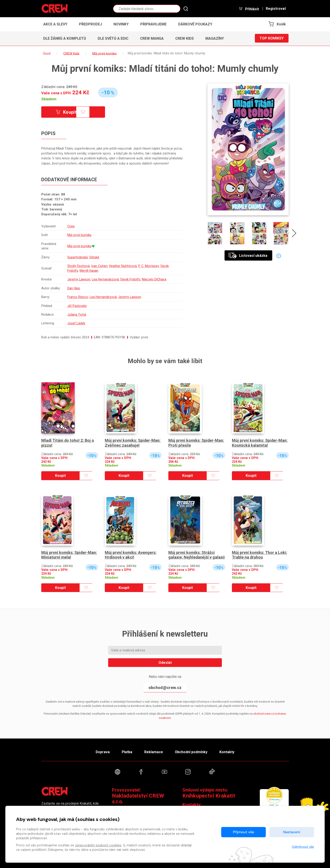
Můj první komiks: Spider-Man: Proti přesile (197, 443)
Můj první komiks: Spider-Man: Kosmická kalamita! (260, 443)
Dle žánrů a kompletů (65, 38)
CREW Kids (185, 38)
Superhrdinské (78, 257)
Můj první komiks (79, 235)
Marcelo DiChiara (156, 280)
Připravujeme (153, 24)
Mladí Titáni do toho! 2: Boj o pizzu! (68, 443)
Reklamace (154, 752)
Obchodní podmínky (192, 752)
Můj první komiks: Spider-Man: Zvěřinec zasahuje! (133, 443)
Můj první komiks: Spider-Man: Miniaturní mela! (69, 555)
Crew (71, 226)
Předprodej (90, 24)
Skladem (49, 99)
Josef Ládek (76, 323)
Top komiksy (272, 38)
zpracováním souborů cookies (98, 845)
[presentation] (294, 234)
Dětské (95, 257)
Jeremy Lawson (79, 280)
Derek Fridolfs (131, 280)
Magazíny (215, 38)
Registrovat (276, 9)
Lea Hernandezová (106, 280)
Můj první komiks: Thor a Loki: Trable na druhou (260, 555)
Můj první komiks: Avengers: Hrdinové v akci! (131, 555)
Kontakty (228, 752)
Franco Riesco (78, 297)
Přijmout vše (243, 832)
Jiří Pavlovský (77, 306)
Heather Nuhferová (124, 266)
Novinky (121, 24)
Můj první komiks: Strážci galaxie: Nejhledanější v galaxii (197, 555)
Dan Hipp (74, 288)
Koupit (66, 112)
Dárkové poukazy (195, 24)
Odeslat (165, 663)
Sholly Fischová (79, 266)
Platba (127, 752)
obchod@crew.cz (165, 688)
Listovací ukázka (248, 256)
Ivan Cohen (100, 266)
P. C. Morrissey (150, 266)
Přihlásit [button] (249, 9)
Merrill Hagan (90, 271)
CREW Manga (152, 38)
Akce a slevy (55, 24)
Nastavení (292, 832)
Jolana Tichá (77, 315)
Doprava (102, 752)
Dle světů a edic (113, 38)
